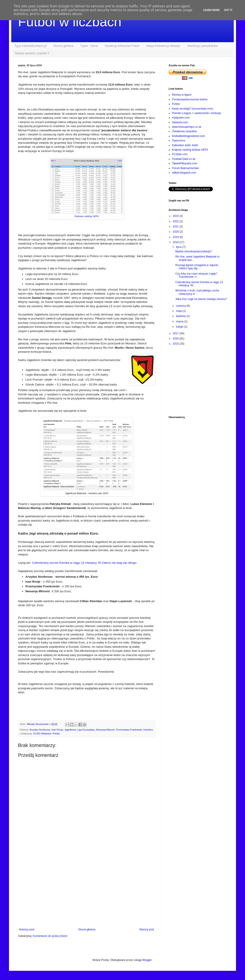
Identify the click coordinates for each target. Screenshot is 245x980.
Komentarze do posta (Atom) (50, 936)
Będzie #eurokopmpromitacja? (194, 251)
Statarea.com (180, 122)
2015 (176, 344)
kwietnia (181, 316)
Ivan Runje (57, 730)
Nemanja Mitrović (105, 730)
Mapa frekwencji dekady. (164, 46)
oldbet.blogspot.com (184, 173)
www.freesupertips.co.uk (187, 127)
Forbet (176, 104)
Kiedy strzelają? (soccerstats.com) (193, 109)
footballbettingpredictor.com (188, 136)
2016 (176, 339)
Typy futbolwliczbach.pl (30, 46)
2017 (176, 333)
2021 (176, 227)
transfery (148, 730)
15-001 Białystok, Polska (46, 733)
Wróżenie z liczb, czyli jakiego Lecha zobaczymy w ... (197, 292)
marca (180, 322)
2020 (176, 232)
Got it (228, 10)
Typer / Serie (89, 46)
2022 (176, 221)
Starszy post (147, 929)
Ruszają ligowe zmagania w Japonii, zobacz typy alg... (197, 267)
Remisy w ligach (182, 95)
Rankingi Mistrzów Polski (122, 46)
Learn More (212, 10)
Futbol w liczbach (70, 22)
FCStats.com (180, 154)
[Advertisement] (87, 891)
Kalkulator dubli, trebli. (185, 145)
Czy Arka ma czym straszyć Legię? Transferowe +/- (196, 275)
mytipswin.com (181, 118)
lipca (179, 247)
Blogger (147, 960)
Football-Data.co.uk (184, 159)
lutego (180, 327)
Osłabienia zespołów (184, 131)
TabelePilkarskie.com (185, 163)
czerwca (181, 306)
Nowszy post (27, 929)
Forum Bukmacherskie (185, 168)
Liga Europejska (86, 730)
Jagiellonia (70, 730)
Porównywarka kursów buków (190, 99)
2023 (176, 216)
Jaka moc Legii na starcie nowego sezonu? (201, 299)
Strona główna (63, 46)
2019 (176, 237)
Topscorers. (179, 141)
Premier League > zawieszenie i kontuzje (196, 113)
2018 (176, 242)
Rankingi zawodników (203, 46)
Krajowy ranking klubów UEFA (190, 150)
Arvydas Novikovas (40, 730)
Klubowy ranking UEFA (87, 216)
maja (179, 311)
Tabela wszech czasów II (32, 53)
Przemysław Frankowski (129, 730)
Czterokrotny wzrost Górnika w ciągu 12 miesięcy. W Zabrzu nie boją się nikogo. (85, 563)
